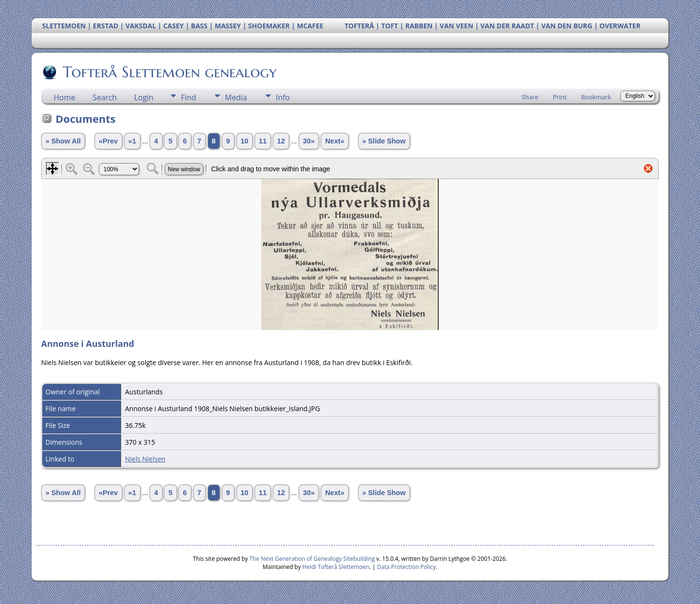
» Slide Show (384, 141)
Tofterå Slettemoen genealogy (169, 72)
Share (530, 97)
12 (281, 141)
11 (263, 141)
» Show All (63, 141)
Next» (335, 141)
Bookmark (596, 97)
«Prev (108, 141)
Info (283, 97)
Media (236, 97)
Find (188, 97)
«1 (132, 141)
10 (245, 141)
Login (144, 97)
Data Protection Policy (406, 567)
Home (64, 97)
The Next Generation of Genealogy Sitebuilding (312, 559)
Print (560, 97)
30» (309, 141)
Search (105, 97)
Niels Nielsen (145, 459)
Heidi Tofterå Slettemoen (336, 567)
